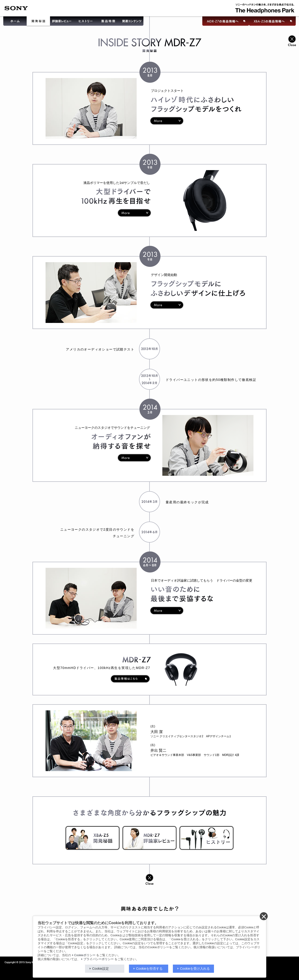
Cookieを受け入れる (195, 969)
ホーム (14, 22)
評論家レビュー (62, 22)
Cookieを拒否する (149, 969)
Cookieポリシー (85, 955)
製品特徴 (108, 22)
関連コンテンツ (132, 22)
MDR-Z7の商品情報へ (225, 22)
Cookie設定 (101, 969)
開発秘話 (38, 22)
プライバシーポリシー (99, 959)
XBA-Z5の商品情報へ (273, 22)
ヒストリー (85, 22)
